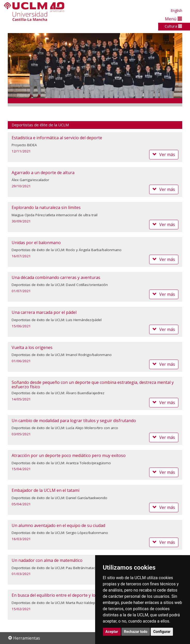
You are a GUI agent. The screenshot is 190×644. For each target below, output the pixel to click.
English (176, 10)
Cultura (173, 26)
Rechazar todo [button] (136, 632)
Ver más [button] (164, 154)
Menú (173, 19)
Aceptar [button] (112, 632)
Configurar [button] (162, 632)
